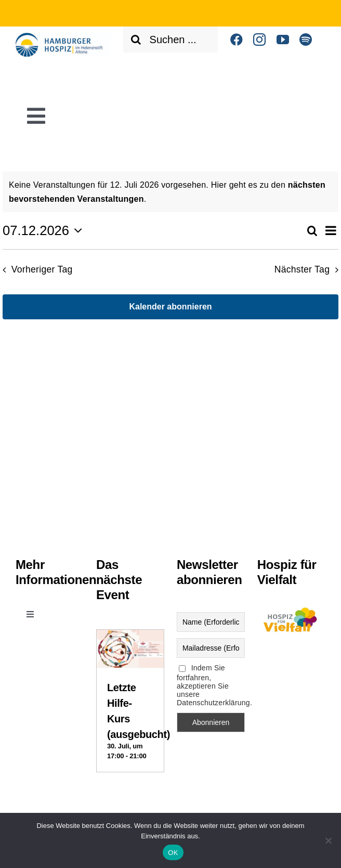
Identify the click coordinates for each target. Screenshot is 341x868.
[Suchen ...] (171, 40)
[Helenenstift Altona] (63, 37)
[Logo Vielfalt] (291, 608)
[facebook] (237, 40)
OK (173, 853)
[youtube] (283, 40)
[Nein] (328, 840)
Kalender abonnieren (170, 307)
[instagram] (259, 40)
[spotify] (306, 40)
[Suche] (136, 40)
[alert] (170, 192)
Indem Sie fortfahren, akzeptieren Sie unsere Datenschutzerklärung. (211, 685)
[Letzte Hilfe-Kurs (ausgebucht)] (130, 639)
